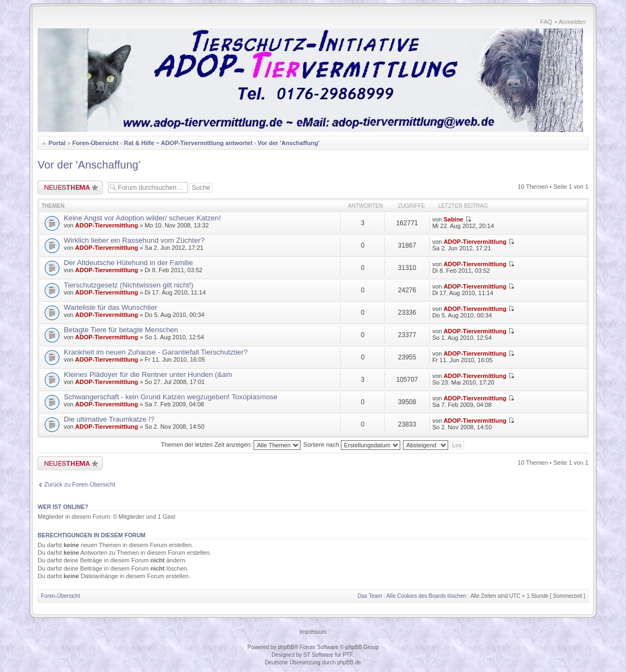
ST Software (318, 655)
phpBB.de (349, 662)
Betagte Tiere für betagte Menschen (121, 330)
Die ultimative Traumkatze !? (109, 419)
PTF (348, 655)
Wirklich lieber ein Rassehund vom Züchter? (134, 240)
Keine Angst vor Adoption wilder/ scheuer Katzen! (142, 218)
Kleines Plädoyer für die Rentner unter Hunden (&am (148, 374)
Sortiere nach (351, 445)
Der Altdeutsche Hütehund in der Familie (128, 263)
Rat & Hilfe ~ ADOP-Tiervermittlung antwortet (188, 143)
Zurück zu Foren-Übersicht (80, 484)
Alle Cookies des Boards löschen (426, 596)
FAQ (546, 22)
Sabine (453, 219)
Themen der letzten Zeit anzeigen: (231, 445)
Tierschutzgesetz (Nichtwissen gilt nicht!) (129, 285)
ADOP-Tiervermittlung (107, 225)
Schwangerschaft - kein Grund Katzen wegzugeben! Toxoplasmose (171, 397)
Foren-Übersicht (95, 143)
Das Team (370, 596)
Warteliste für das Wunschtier (111, 307)
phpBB (286, 647)
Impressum (313, 632)
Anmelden (572, 22)
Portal (57, 143)
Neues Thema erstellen (70, 187)
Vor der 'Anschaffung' (289, 143)
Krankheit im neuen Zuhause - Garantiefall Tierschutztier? (156, 352)
